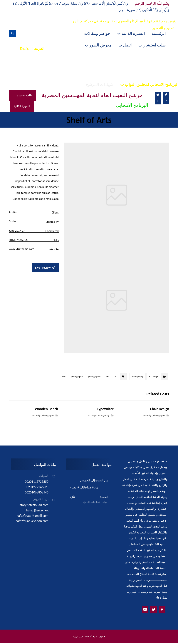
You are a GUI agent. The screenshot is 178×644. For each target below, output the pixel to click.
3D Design (153, 378)
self (64, 378)
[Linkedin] (166, 102)
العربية (39, 49)
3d (115, 378)
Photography (137, 378)
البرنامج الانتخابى (132, 106)
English (25, 49)
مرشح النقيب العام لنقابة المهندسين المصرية (92, 96)
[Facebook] (166, 96)
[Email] (158, 102)
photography (77, 378)
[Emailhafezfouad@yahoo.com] (145, 611)
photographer (94, 378)
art (107, 378)
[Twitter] (158, 96)
